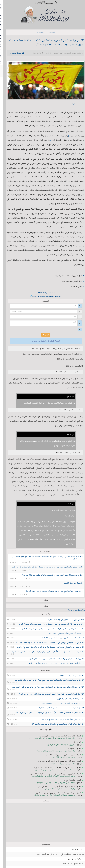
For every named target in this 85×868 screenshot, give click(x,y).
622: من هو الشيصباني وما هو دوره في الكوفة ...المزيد (63, 633)
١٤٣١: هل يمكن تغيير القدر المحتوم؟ (69, 676)
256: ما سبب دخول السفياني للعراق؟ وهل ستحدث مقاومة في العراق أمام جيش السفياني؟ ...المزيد (48, 647)
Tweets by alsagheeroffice (73, 610)
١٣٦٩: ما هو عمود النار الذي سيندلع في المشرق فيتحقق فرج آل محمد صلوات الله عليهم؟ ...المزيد (48, 624)
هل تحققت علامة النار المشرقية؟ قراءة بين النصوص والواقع (52, 795)
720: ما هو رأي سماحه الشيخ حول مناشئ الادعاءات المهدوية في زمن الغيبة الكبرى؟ (51, 591)
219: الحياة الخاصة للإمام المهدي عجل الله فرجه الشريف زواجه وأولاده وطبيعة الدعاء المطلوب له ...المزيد (45, 652)
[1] (66, 136)
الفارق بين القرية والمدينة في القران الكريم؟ (57, 745)
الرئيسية (49, 32)
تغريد (71, 104)
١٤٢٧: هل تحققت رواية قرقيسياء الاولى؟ (67, 699)
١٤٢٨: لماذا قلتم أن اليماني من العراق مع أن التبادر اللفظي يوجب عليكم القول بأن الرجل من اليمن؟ (48, 694)
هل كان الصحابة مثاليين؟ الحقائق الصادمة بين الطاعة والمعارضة (50, 776)
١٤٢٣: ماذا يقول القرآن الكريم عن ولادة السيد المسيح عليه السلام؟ (59, 720)
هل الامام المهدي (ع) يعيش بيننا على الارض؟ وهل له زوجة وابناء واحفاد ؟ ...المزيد (53, 663)
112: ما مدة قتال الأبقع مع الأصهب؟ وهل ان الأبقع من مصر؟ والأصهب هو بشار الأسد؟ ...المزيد (49, 629)
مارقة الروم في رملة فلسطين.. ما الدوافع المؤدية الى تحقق (52, 770)
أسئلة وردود (38, 32)
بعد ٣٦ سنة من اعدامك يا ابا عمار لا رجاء (58, 757)
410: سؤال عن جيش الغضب (70, 583)
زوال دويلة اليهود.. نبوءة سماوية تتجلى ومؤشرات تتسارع (52, 751)
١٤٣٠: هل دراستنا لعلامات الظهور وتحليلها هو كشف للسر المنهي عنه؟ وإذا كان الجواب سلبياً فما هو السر (46, 680)
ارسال (43, 335)
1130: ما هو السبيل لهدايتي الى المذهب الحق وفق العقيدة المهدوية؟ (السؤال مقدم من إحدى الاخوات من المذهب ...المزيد (45, 558)
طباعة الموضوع (13, 53)
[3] (45, 204)
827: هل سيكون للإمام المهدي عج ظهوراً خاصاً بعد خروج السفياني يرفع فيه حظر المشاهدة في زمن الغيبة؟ (44, 567)
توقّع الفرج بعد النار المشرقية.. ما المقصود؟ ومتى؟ (55, 789)
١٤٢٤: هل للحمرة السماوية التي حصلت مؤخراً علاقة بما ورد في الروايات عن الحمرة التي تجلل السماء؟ (47, 713)
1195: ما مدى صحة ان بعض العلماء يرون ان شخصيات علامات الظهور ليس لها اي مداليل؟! (49, 575)
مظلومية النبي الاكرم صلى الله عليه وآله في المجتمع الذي (53, 783)
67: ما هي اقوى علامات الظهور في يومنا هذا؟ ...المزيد (63, 620)
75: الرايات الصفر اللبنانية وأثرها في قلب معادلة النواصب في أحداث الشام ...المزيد (53, 659)
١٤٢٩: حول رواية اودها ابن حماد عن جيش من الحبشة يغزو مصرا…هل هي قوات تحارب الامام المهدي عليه (45, 687)
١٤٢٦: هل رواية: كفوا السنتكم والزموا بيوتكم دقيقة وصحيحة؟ (60, 703)
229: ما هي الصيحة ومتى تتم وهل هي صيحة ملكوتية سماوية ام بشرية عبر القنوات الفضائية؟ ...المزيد (46, 643)
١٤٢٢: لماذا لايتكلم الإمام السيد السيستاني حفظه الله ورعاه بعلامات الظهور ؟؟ (55, 724)
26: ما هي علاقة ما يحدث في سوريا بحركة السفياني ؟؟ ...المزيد (59, 638)
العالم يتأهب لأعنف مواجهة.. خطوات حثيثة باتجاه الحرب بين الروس (49, 738)
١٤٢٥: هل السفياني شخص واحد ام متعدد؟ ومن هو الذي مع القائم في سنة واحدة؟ (54, 708)
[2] (48, 140)
